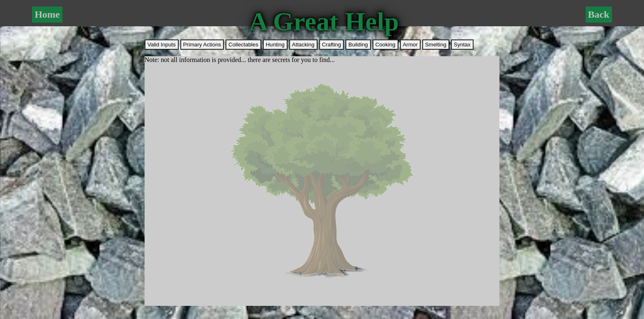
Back (599, 14)
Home (47, 14)
